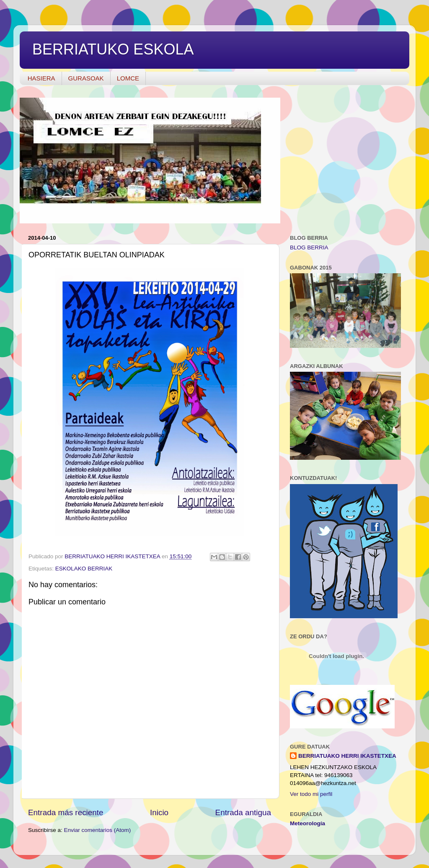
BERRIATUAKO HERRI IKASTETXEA (347, 756)
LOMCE (128, 78)
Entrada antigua (243, 812)
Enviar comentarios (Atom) (98, 830)
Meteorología (308, 823)
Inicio (159, 812)
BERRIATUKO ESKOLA (113, 49)
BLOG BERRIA (309, 247)
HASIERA (41, 78)
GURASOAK (86, 78)
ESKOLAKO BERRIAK (84, 569)
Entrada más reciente (66, 812)
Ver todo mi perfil (311, 794)
